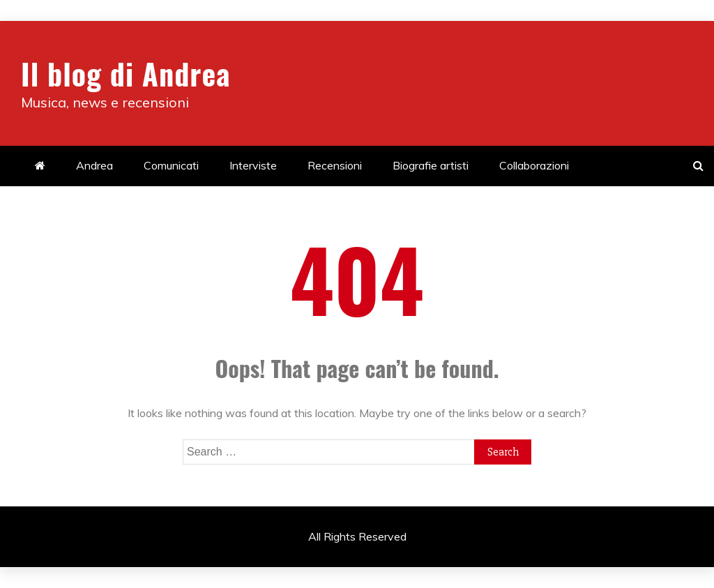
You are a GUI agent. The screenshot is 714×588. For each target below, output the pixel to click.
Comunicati (171, 165)
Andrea (94, 165)
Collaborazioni (534, 165)
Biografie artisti (431, 165)
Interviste (253, 165)
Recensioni (335, 165)
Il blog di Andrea (126, 73)
